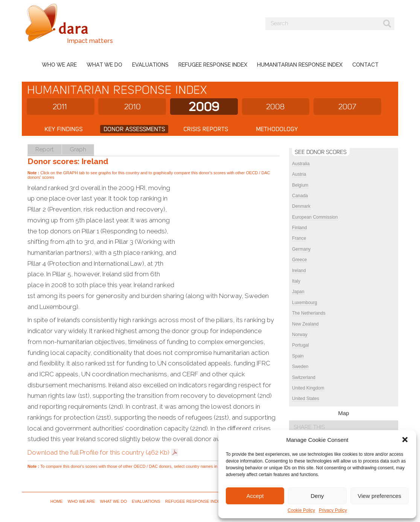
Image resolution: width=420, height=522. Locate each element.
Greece (299, 260)
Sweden (300, 367)
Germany (301, 249)
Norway (300, 335)
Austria (299, 174)
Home (57, 501)
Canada (300, 196)
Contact (365, 65)
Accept (255, 496)
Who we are (59, 65)
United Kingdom (308, 388)
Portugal (301, 345)
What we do (104, 65)
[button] (405, 440)
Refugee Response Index (213, 65)
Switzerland (304, 377)
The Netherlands (309, 313)
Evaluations (150, 65)
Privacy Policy (333, 510)
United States (306, 399)
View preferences (380, 496)
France (299, 238)
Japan (298, 292)
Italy (296, 281)
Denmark (301, 206)
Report (45, 149)
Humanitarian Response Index (300, 65)
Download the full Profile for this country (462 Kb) (98, 452)
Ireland (299, 271)
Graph (78, 149)
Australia (301, 164)
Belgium (300, 185)
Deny (317, 496)
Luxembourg (305, 303)
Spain (298, 356)
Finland (299, 228)
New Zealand (305, 324)
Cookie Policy (301, 510)
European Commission (315, 217)
